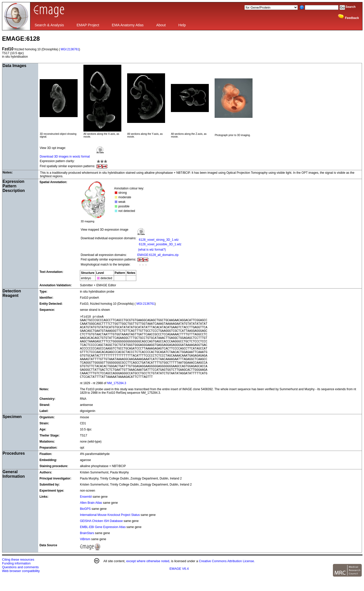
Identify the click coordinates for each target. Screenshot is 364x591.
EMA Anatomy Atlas (128, 25)
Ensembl (86, 510)
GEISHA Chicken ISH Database (101, 535)
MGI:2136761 (70, 49)
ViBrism (85, 553)
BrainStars (87, 547)
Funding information (16, 577)
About (161, 25)
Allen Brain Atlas (91, 516)
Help (182, 25)
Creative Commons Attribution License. (227, 575)
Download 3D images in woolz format (65, 157)
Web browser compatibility (21, 585)
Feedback (352, 18)
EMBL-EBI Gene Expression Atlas (103, 541)
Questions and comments (20, 581)
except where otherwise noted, (148, 575)
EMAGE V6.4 (179, 582)
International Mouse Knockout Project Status (110, 529)
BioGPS (86, 522)
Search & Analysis (49, 25)
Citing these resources (18, 573)
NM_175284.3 (117, 397)
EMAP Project (88, 25)
